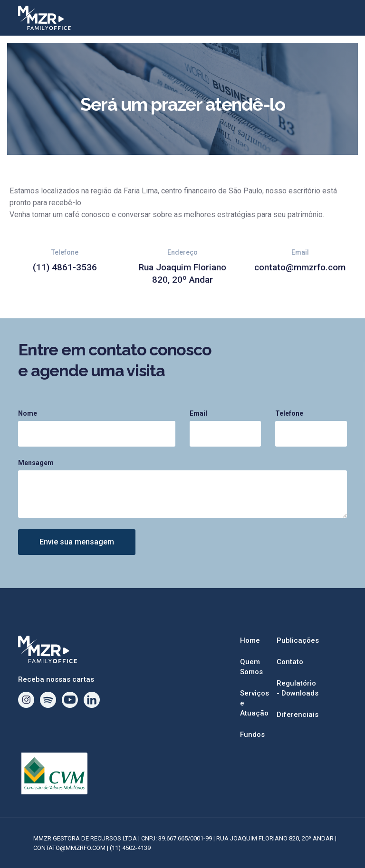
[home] (169, 18)
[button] (333, 18)
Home (250, 640)
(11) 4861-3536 (65, 267)
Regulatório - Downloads (298, 688)
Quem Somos (251, 667)
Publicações (298, 640)
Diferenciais (298, 715)
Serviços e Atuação (255, 703)
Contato (290, 662)
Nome (28, 413)
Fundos (252, 734)
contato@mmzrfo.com (300, 267)
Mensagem (36, 463)
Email (198, 413)
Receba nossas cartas (56, 679)
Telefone (289, 413)
